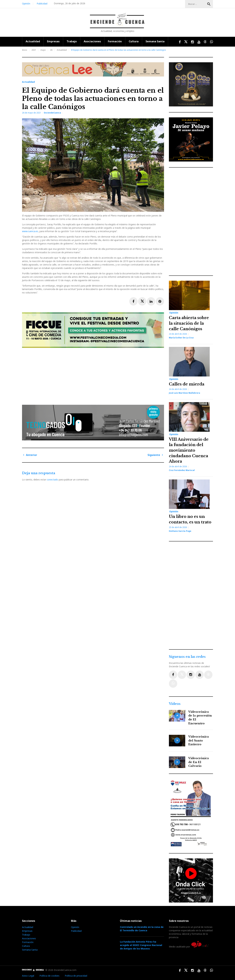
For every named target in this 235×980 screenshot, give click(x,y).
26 (51, 50)
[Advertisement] (94, 375)
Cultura (134, 41)
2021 (34, 50)
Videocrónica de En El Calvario (199, 762)
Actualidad (33, 41)
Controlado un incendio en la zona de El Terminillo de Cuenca (142, 929)
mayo (43, 50)
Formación (115, 41)
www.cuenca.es (30, 231)
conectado (52, 480)
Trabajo (72, 41)
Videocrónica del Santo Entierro (199, 741)
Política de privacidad (76, 976)
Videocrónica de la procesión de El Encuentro (200, 718)
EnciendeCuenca (52, 113)
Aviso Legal (28, 976)
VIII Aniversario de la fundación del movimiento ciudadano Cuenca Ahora (189, 450)
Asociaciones (92, 41)
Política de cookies (49, 976)
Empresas (53, 41)
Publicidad (42, 4)
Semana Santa (155, 41)
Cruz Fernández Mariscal (182, 470)
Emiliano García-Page (180, 531)
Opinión (26, 4)
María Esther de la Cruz (181, 338)
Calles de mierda (187, 384)
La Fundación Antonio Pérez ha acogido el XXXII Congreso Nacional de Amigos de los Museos (141, 945)
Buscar (209, 4)
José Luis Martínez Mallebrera (184, 393)
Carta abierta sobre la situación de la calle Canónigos (189, 323)
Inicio (25, 50)
